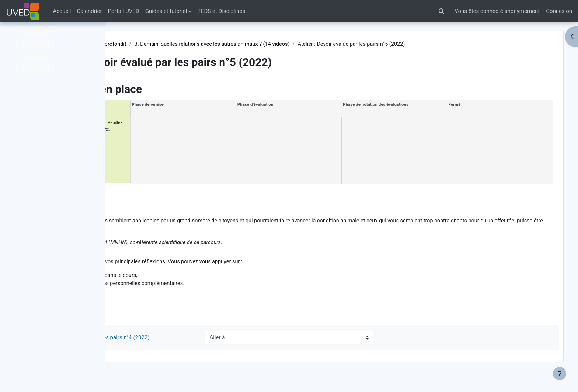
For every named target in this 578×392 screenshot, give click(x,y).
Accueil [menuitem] (62, 11)
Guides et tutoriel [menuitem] (166, 11)
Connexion (559, 11)
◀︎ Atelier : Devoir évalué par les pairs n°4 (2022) (198, 345)
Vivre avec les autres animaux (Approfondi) (185, 44)
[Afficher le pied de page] (560, 374)
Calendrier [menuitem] (90, 11)
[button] (442, 11)
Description (153, 195)
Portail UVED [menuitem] (124, 11)
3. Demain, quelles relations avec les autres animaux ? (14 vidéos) (327, 44)
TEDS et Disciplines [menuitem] (221, 11)
